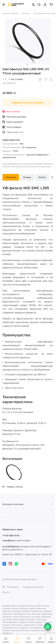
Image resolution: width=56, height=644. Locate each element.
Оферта (6, 592)
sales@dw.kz (9, 540)
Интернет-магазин (13, 504)
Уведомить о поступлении (28, 103)
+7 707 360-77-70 (11, 535)
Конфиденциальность (33, 587)
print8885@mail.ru (12, 546)
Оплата (42, 177)
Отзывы (27, 177)
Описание (11, 177)
